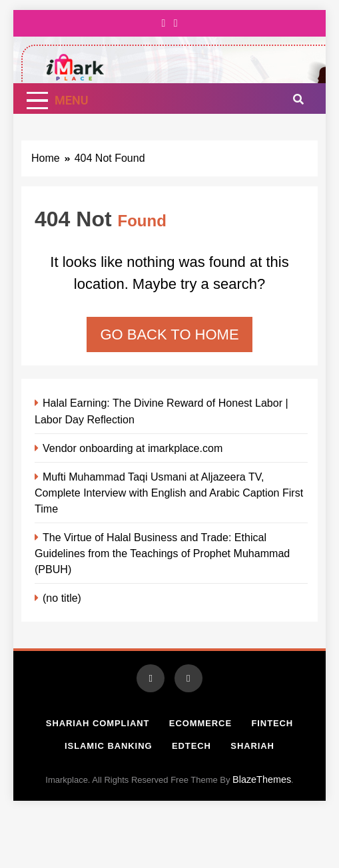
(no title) (62, 598)
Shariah (252, 746)
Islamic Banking (108, 746)
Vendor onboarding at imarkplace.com (133, 448)
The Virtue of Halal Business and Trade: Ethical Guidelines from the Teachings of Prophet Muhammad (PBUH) (162, 553)
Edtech (191, 746)
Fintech (272, 723)
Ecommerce (200, 723)
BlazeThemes (262, 779)
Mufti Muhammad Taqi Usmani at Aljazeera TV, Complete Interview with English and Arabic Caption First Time (169, 493)
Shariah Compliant (98, 723)
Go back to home (169, 334)
